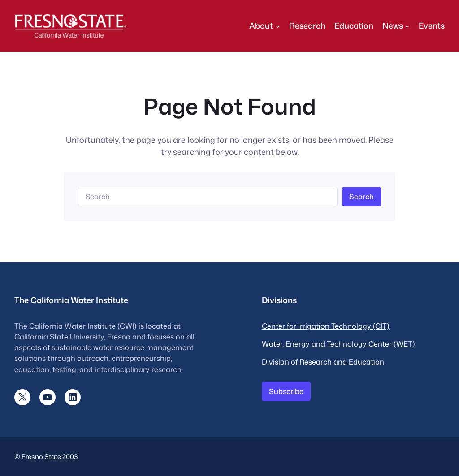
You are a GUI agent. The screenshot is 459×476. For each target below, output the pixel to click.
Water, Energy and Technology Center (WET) (338, 344)
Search (362, 196)
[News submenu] (407, 26)
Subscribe (286, 391)
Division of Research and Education (323, 362)
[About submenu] (278, 26)
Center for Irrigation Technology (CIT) (326, 326)
